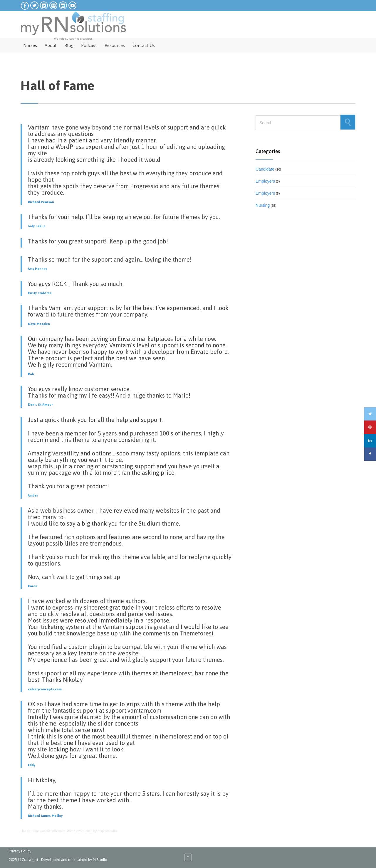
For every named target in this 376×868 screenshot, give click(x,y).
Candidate (265, 169)
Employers (265, 181)
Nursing (263, 205)
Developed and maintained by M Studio (74, 860)
